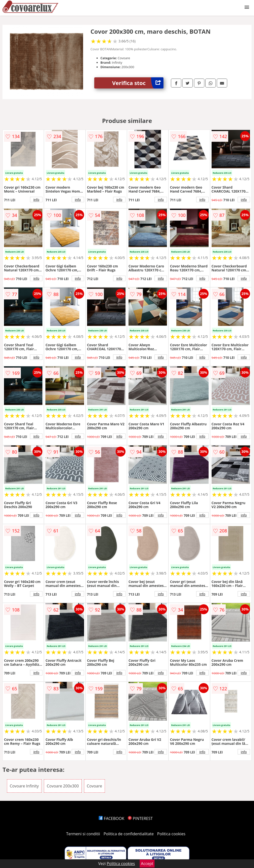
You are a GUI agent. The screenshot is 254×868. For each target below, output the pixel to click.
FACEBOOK (111, 818)
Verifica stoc (138, 83)
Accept (147, 864)
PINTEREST (140, 818)
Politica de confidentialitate (129, 834)
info (36, 200)
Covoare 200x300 (63, 786)
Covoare (95, 786)
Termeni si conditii (83, 834)
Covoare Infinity (24, 786)
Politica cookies (171, 834)
